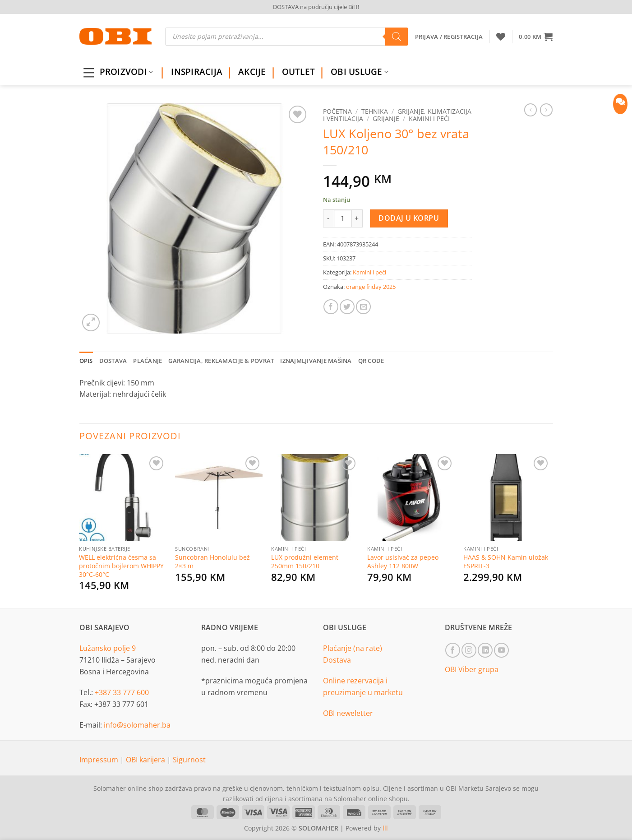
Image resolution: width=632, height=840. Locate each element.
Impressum (100, 760)
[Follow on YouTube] (501, 650)
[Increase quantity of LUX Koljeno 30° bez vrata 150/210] (357, 218)
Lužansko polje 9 (108, 648)
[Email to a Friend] (363, 307)
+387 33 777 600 (122, 692)
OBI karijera (146, 760)
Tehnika (375, 111)
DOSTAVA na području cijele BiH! (316, 7)
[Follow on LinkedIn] (485, 650)
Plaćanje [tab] (148, 361)
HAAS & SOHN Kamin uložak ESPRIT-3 (506, 562)
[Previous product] (546, 110)
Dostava (337, 660)
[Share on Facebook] (331, 307)
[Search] (397, 37)
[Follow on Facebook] (453, 650)
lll (385, 828)
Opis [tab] (86, 361)
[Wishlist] (501, 37)
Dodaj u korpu (409, 218)
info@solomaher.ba (137, 725)
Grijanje (386, 118)
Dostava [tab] (113, 361)
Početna (337, 111)
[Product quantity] (343, 218)
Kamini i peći (429, 118)
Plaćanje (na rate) (353, 648)
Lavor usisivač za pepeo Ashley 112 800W (403, 562)
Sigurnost (189, 760)
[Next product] (531, 110)
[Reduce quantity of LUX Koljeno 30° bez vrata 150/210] (328, 218)
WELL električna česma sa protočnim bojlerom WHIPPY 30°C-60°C (121, 566)
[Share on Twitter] (347, 307)
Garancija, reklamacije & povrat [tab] (221, 361)
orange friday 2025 (371, 287)
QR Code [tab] (371, 361)
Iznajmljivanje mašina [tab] (316, 361)
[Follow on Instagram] (469, 650)
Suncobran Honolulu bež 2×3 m (212, 562)
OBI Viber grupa (472, 669)
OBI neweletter (348, 713)
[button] (536, 37)
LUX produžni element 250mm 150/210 (305, 562)
